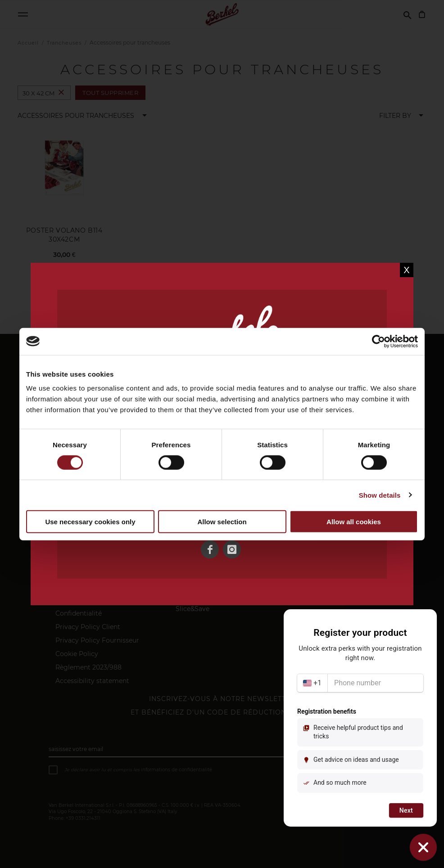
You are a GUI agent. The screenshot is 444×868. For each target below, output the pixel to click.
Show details (380, 495)
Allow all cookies (354, 521)
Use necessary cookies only (90, 521)
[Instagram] (232, 549)
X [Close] (406, 270)
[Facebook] (210, 549)
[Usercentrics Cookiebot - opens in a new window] (378, 341)
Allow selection (222, 521)
